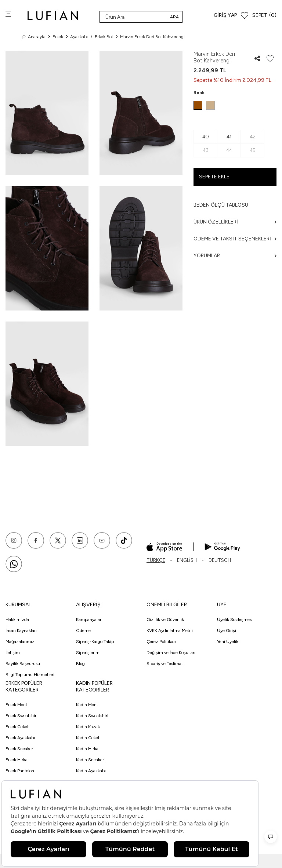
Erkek (58, 37)
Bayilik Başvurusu (23, 664)
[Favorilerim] (245, 16)
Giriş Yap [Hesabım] (225, 15)
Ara (174, 17)
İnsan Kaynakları (21, 631)
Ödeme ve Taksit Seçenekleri (235, 239)
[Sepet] (264, 16)
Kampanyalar (89, 620)
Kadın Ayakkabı (91, 771)
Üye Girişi (227, 631)
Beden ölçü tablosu (221, 205)
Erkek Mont (16, 705)
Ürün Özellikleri (235, 222)
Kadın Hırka (87, 749)
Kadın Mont (87, 705)
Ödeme (83, 631)
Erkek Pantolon (20, 771)
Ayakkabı (79, 37)
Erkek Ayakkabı (20, 738)
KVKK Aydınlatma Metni (170, 631)
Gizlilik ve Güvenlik (165, 620)
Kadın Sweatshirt (92, 716)
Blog (80, 664)
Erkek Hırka (17, 760)
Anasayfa (34, 37)
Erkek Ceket (17, 727)
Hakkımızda (17, 620)
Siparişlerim (88, 653)
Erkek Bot (104, 37)
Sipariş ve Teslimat (165, 664)
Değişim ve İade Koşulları (171, 653)
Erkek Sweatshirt (22, 716)
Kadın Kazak (88, 727)
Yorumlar (235, 256)
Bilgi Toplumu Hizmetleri (30, 675)
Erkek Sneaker (19, 749)
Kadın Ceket (88, 738)
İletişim (13, 653)
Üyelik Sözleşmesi (235, 620)
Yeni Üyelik (228, 642)
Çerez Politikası (161, 642)
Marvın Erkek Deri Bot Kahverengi (152, 37)
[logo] (53, 16)
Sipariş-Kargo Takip (95, 642)
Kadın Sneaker (90, 760)
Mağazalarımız (20, 642)
